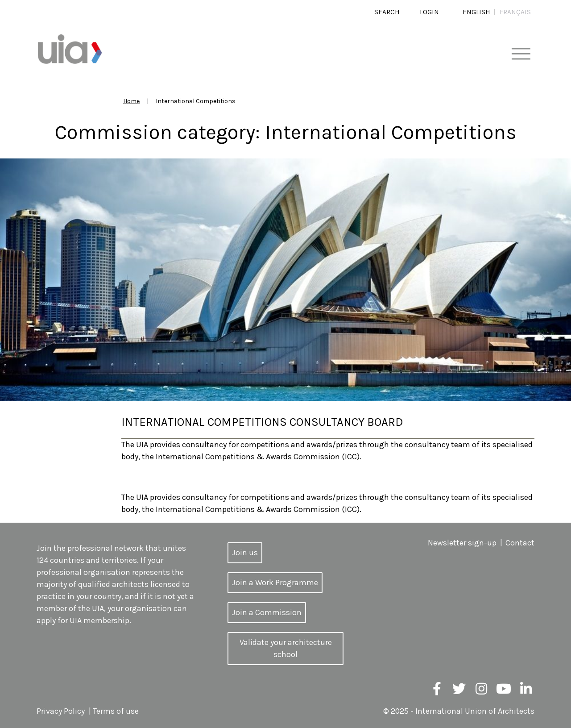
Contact (520, 543)
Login (429, 12)
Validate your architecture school (286, 648)
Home (131, 101)
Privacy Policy (61, 711)
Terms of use (116, 711)
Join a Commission (267, 612)
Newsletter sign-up (462, 543)
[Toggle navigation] (521, 54)
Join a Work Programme (275, 582)
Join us (245, 553)
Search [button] (387, 12)
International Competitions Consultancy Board (262, 422)
